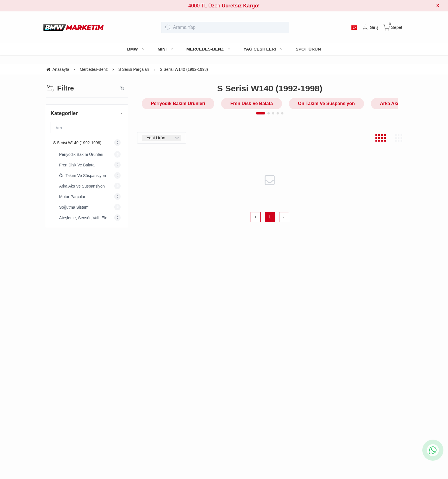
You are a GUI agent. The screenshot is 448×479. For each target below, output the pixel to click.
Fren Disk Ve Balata (252, 103)
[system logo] (74, 27)
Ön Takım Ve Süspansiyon (326, 103)
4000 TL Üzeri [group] (224, 6)
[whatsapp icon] (433, 450)
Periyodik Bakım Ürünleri (178, 103)
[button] (261, 113)
